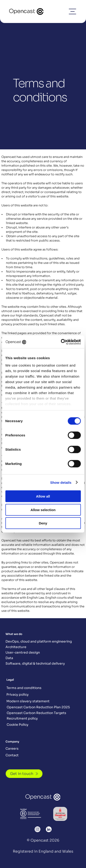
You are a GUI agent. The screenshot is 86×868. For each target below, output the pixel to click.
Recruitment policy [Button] (22, 718)
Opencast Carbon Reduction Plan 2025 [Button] (38, 707)
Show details (61, 482)
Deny (43, 523)
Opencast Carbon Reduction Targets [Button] (36, 713)
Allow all (43, 496)
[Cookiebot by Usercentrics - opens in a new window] (61, 342)
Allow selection (43, 510)
